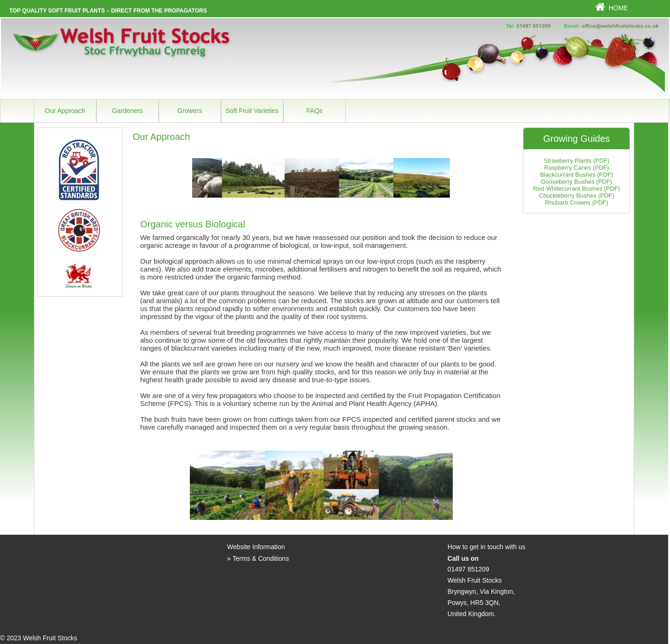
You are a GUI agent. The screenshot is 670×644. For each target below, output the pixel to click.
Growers (190, 111)
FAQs (314, 111)
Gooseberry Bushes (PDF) (577, 182)
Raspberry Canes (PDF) (576, 168)
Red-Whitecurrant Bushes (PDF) (577, 189)
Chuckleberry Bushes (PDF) (576, 196)
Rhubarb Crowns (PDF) (576, 202)
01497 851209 (469, 569)
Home (618, 8)
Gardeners (127, 111)
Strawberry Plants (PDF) (577, 161)
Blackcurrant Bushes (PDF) (576, 175)
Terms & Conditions (261, 558)
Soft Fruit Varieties (252, 111)
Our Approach (65, 111)
